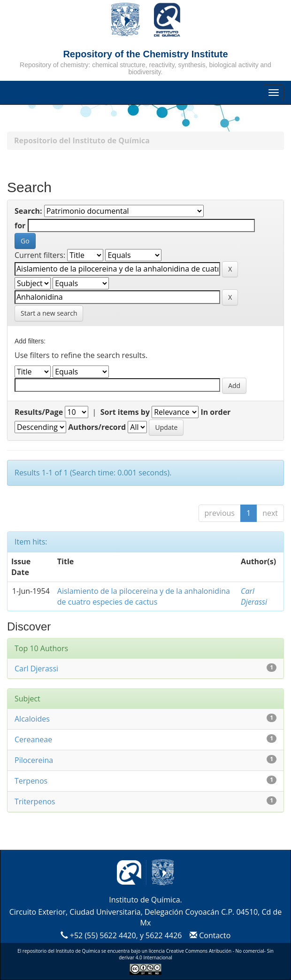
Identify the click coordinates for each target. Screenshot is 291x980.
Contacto (209, 935)
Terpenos (31, 781)
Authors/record (97, 427)
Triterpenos (35, 801)
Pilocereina (34, 760)
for (20, 226)
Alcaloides (32, 719)
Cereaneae (33, 739)
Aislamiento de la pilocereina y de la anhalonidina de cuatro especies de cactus (144, 596)
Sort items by (125, 412)
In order (215, 412)
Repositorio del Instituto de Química (82, 140)
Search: (28, 211)
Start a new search (49, 313)
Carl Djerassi (254, 596)
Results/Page (39, 412)
